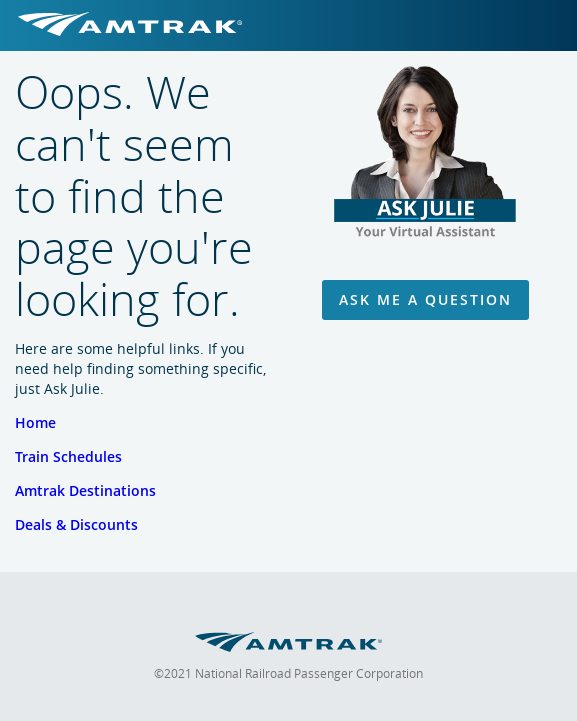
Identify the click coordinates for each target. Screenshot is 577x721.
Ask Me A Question (425, 299)
